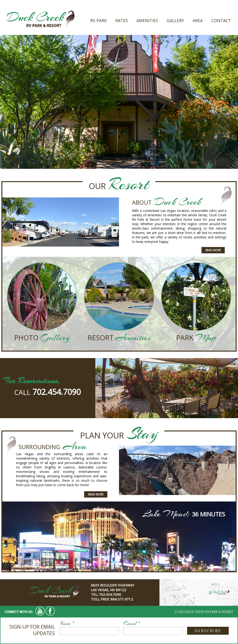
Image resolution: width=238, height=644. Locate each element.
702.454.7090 (56, 392)
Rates (122, 20)
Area (198, 20)
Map (206, 338)
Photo (27, 337)
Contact (221, 20)
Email (130, 623)
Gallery (175, 20)
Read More (213, 250)
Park (186, 337)
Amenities (147, 20)
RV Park (98, 20)
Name (65, 623)
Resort (102, 337)
